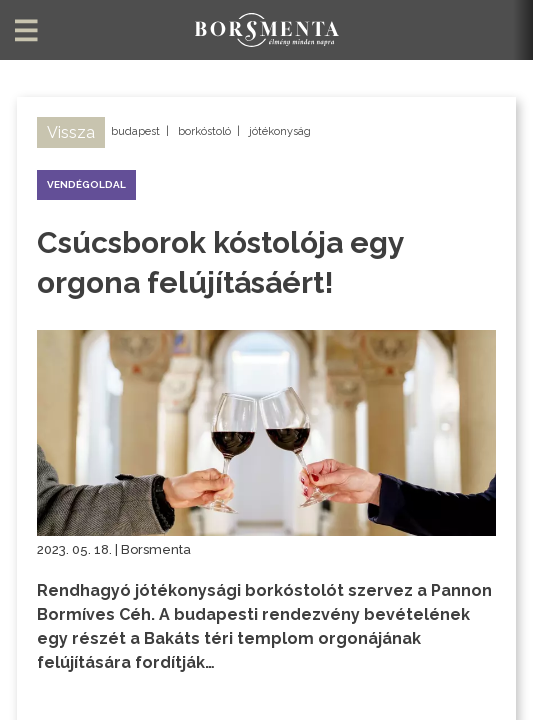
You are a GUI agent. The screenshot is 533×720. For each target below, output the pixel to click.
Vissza (71, 132)
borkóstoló (204, 131)
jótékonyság (280, 131)
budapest (135, 131)
